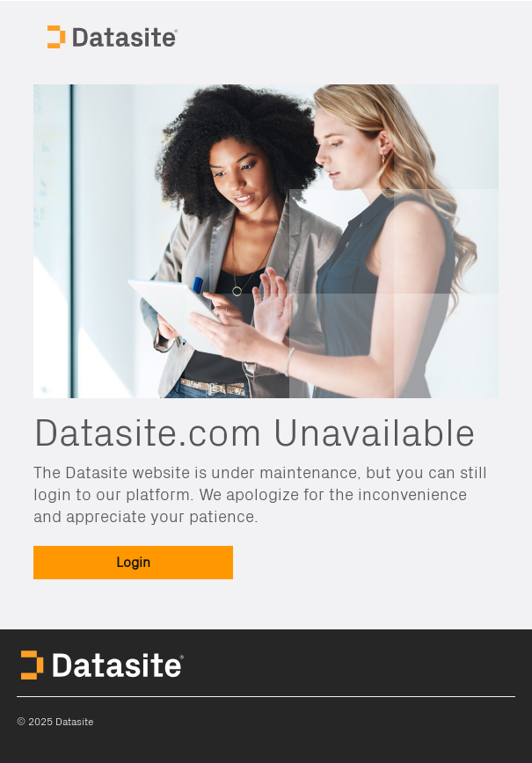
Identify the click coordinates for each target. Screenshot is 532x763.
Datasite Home (114, 35)
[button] (133, 563)
